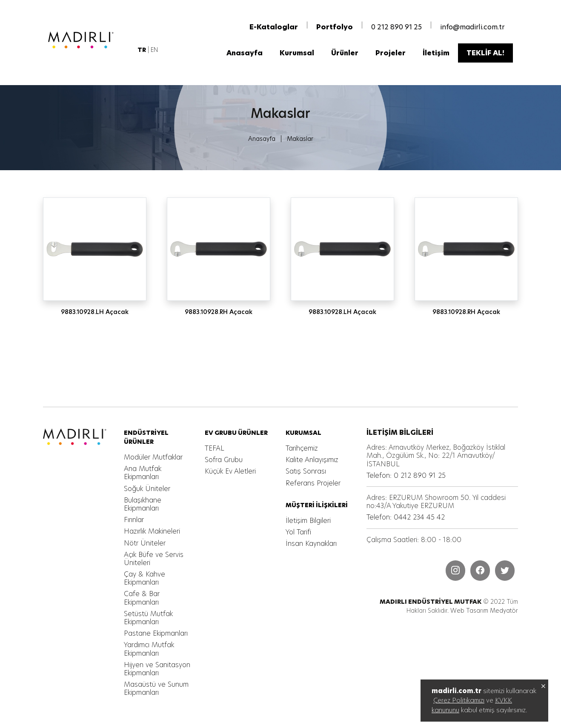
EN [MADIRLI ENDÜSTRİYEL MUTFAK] (154, 50)
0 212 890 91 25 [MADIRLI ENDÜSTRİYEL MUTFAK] (396, 27)
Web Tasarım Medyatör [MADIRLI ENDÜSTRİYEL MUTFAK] (484, 611)
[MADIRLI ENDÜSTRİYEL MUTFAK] (89, 40)
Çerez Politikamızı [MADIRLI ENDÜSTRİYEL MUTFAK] (459, 700)
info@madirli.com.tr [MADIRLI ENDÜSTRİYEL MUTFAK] (472, 27)
